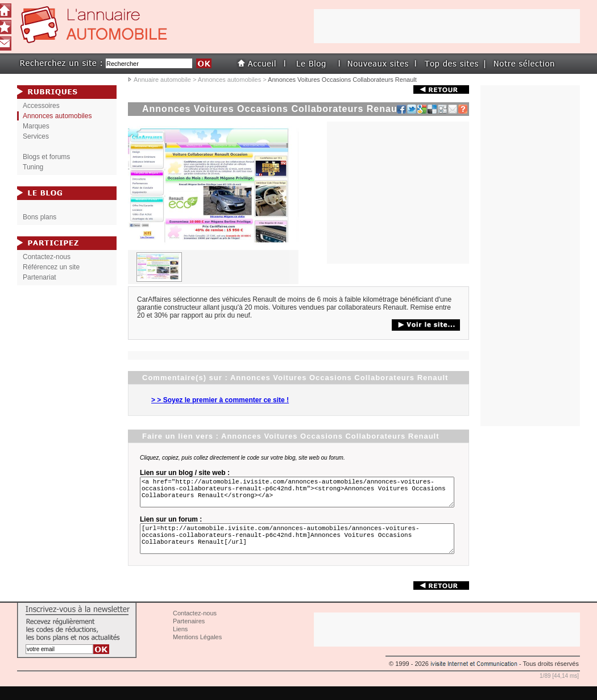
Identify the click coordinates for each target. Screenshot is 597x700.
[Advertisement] (398, 193)
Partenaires (189, 635)
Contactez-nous (47, 257)
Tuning (33, 167)
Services (36, 136)
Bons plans (40, 217)
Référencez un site (51, 267)
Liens (180, 643)
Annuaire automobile (162, 80)
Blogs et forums (46, 157)
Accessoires (41, 106)
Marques (36, 126)
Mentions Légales (197, 651)
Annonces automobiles (229, 80)
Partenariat (40, 277)
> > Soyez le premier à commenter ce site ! (220, 400)
